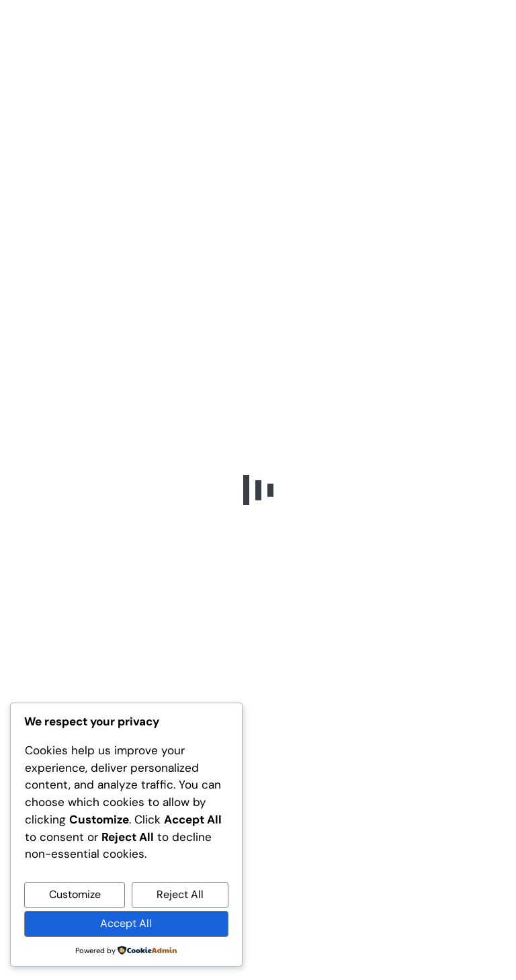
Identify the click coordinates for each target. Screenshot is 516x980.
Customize (75, 894)
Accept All (126, 923)
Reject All (180, 894)
